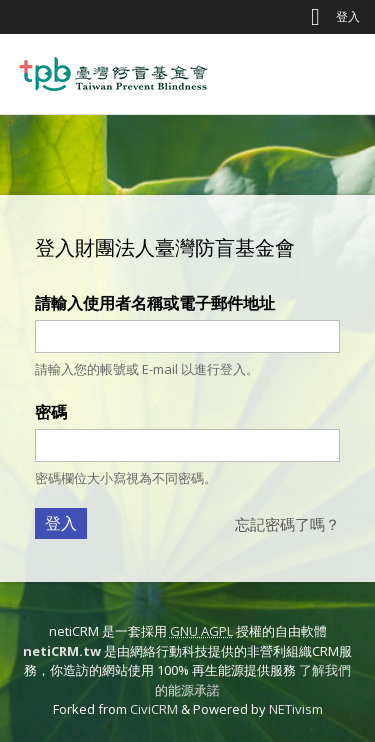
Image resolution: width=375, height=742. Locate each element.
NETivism (296, 709)
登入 (348, 16)
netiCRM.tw (62, 651)
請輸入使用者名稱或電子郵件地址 (155, 303)
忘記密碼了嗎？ (287, 524)
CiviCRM (154, 709)
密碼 (51, 412)
